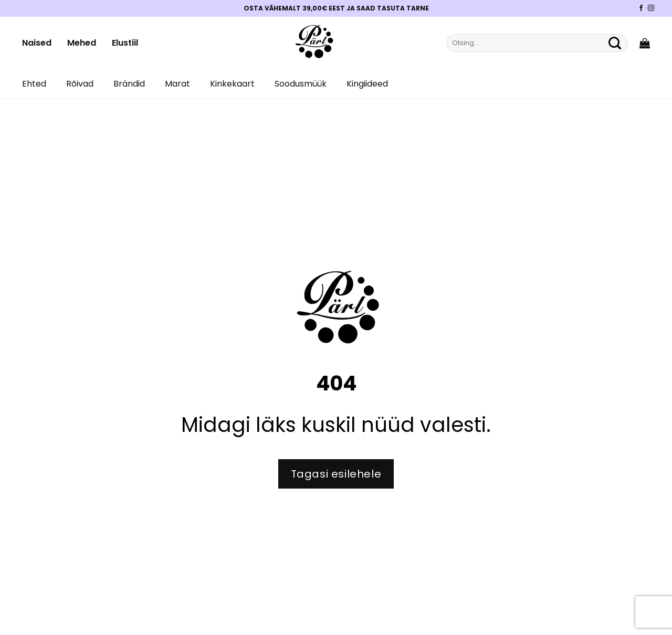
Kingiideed (367, 84)
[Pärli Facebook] (641, 8)
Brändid (129, 84)
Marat (177, 84)
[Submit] (615, 43)
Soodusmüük (301, 84)
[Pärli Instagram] (651, 8)
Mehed (82, 43)
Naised (37, 43)
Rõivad (80, 84)
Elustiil (125, 43)
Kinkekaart (232, 84)
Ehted (34, 84)
